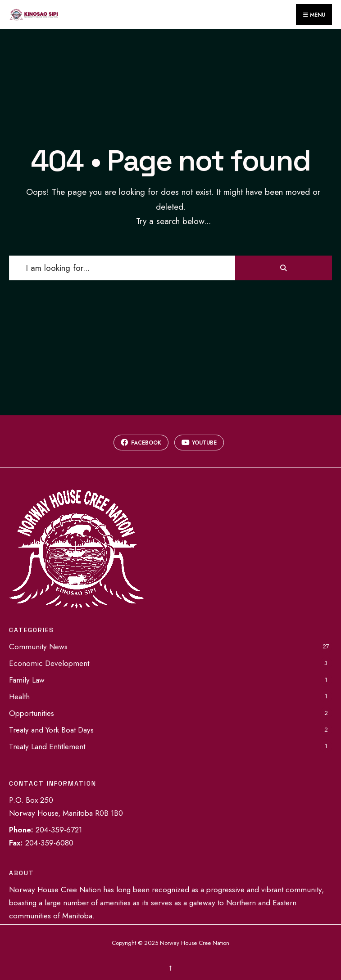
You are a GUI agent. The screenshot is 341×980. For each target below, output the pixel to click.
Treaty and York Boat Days (51, 730)
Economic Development (49, 663)
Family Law (27, 680)
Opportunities (32, 713)
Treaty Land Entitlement (47, 746)
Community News (38, 647)
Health (19, 697)
